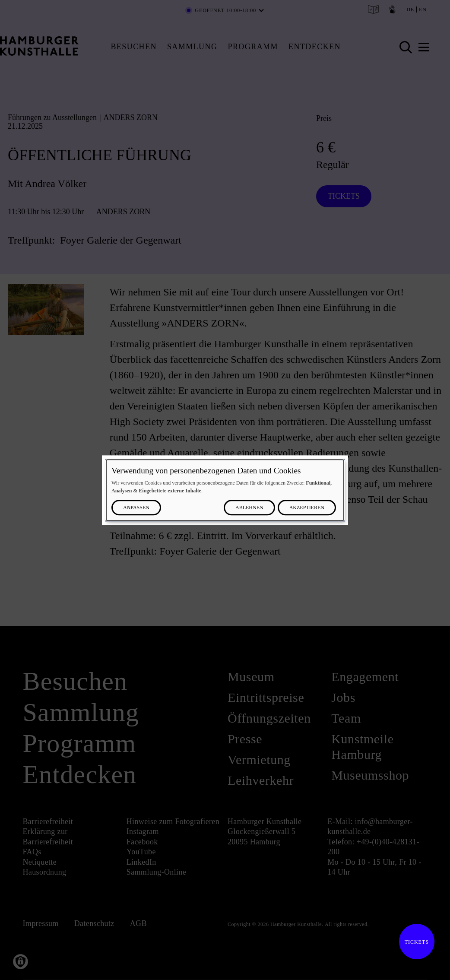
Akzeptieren (307, 507)
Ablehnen (249, 507)
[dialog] (225, 490)
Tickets (414, 942)
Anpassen (136, 507)
